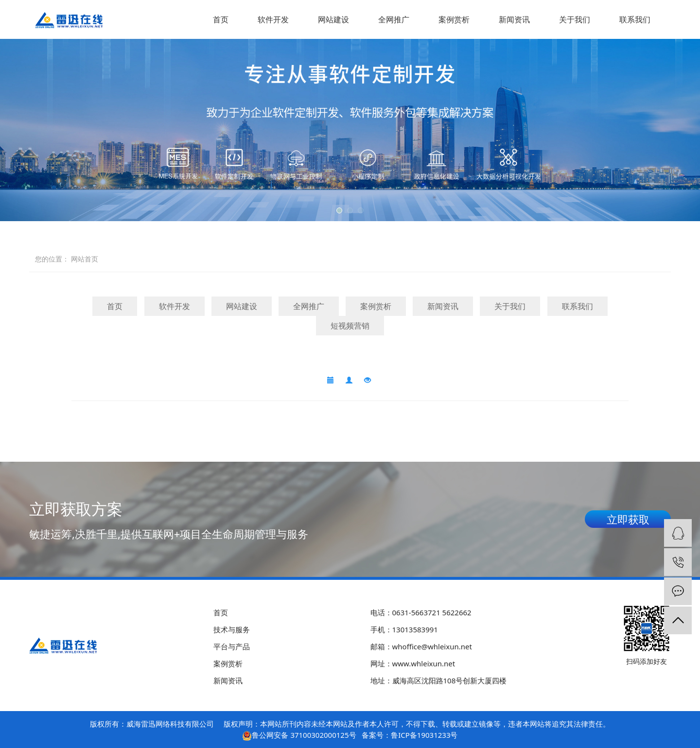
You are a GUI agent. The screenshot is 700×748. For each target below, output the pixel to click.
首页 (221, 19)
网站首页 (85, 259)
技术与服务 (232, 629)
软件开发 (273, 19)
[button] (339, 210)
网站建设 (333, 19)
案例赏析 (454, 19)
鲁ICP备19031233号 (424, 735)
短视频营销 (350, 326)
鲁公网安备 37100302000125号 (304, 735)
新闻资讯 (514, 19)
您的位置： (52, 259)
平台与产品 (232, 646)
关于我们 (575, 19)
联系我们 (635, 19)
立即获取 (628, 519)
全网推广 (394, 19)
